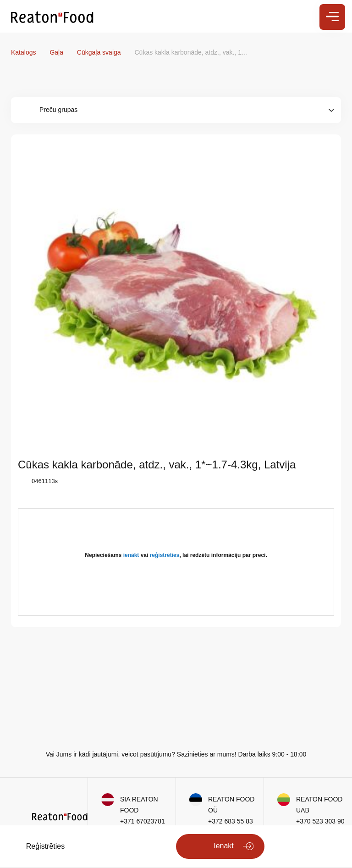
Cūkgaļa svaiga (100, 52)
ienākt (131, 555)
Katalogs (24, 52)
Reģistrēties (45, 846)
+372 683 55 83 (231, 821)
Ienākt (224, 846)
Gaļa (57, 52)
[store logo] (52, 17)
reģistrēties (165, 555)
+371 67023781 (143, 821)
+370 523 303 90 (320, 821)
